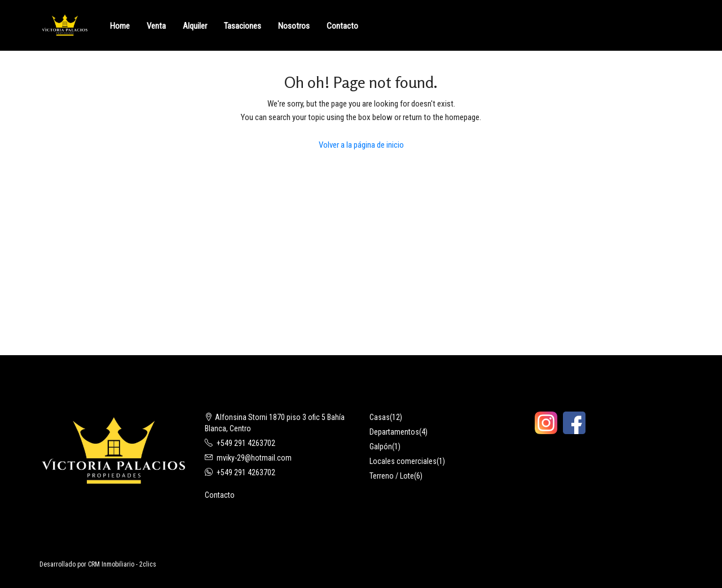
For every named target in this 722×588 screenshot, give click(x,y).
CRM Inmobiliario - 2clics (122, 564)
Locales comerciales (403, 461)
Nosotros (294, 26)
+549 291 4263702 (246, 443)
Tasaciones (243, 26)
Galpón (381, 446)
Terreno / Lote (392, 476)
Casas (380, 417)
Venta (156, 26)
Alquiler (195, 26)
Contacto (342, 26)
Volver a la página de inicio (361, 145)
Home (120, 26)
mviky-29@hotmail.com (254, 458)
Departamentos (394, 432)
